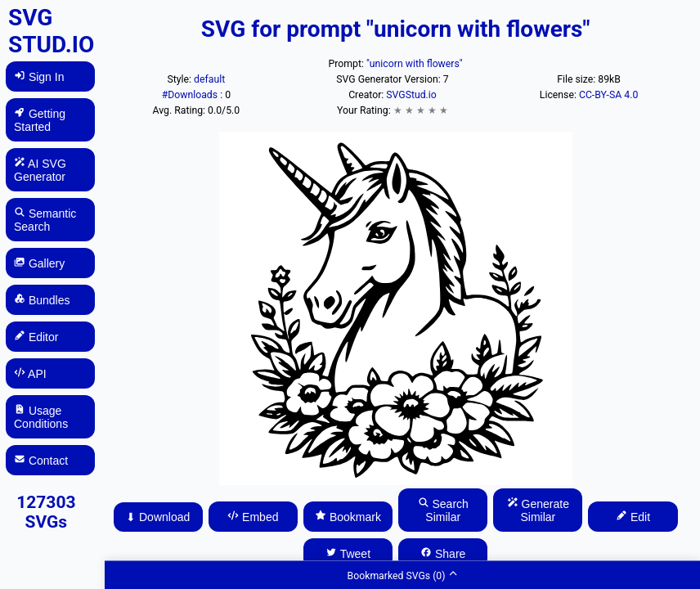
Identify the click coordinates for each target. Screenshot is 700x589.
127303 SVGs (46, 512)
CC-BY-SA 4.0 (608, 95)
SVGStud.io (411, 95)
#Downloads (191, 95)
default (209, 79)
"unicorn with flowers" (415, 64)
